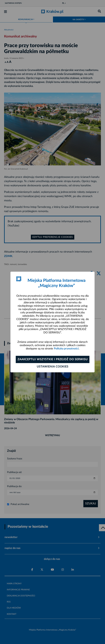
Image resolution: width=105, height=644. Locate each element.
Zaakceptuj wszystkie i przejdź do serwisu (53, 359)
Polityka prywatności (66, 349)
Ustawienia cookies (53, 367)
